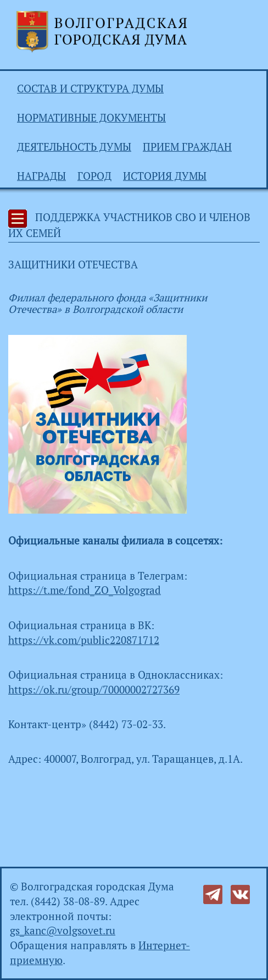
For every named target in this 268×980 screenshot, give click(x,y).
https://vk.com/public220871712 (84, 640)
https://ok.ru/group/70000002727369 (94, 690)
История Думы (165, 176)
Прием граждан (187, 147)
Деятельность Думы (74, 147)
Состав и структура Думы (90, 89)
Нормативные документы (91, 118)
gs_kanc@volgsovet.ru (63, 931)
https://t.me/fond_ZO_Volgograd (85, 590)
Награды (41, 176)
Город (94, 176)
